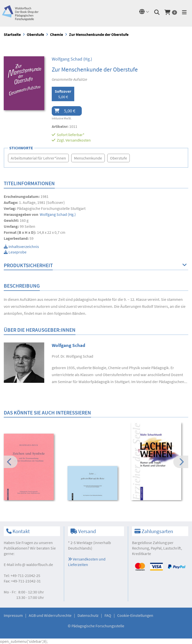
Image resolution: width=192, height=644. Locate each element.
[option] (32, 468)
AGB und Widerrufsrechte (50, 615)
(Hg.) (72, 59)
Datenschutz (88, 615)
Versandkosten (78, 140)
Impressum (13, 615)
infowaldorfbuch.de (34, 564)
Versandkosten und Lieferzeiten (87, 562)
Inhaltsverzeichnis (21, 246)
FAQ (108, 615)
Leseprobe (15, 252)
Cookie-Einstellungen (135, 615)
